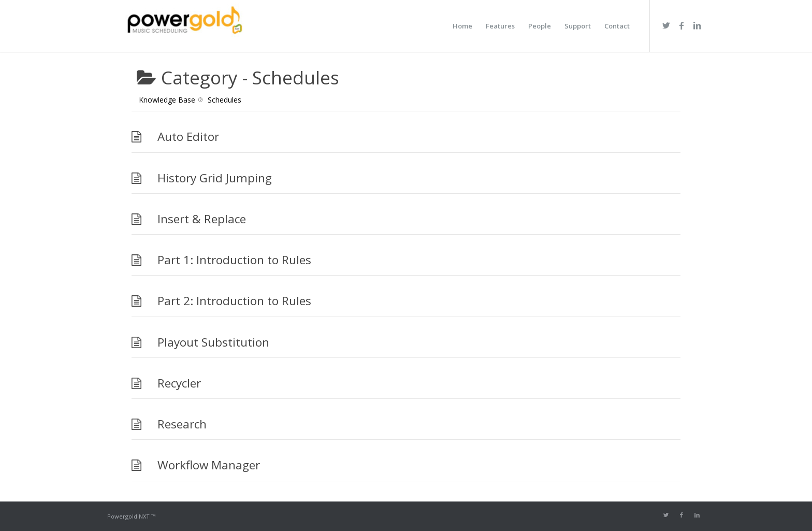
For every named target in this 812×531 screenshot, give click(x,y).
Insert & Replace (202, 219)
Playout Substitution (213, 342)
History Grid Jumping (215, 178)
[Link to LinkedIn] (697, 25)
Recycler (179, 383)
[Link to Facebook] (682, 25)
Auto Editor (188, 137)
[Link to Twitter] (666, 25)
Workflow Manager (209, 465)
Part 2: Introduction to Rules (234, 301)
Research (182, 424)
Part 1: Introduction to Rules (234, 260)
